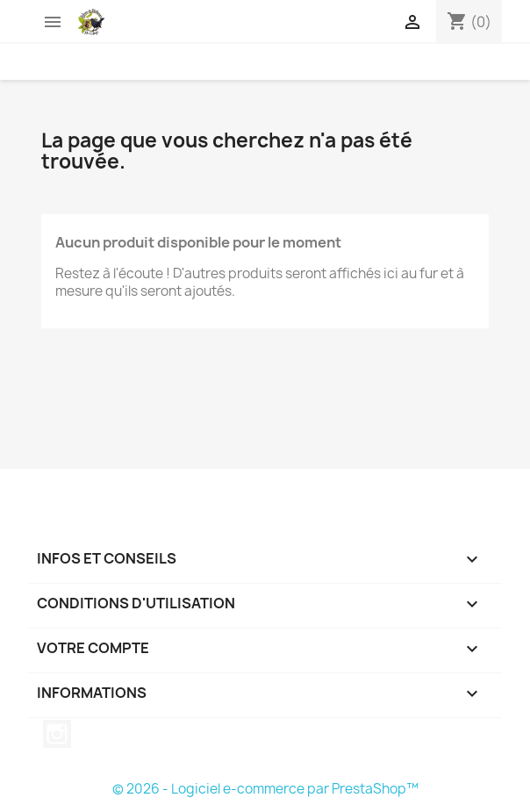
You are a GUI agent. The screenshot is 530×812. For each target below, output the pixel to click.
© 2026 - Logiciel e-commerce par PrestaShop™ (265, 789)
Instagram (57, 734)
